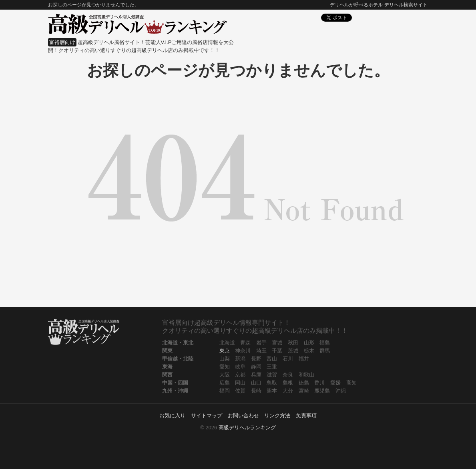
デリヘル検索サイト (406, 5)
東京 (225, 351)
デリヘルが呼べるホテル (356, 5)
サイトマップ (207, 416)
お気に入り (172, 416)
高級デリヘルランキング (247, 428)
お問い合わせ (243, 416)
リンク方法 (277, 416)
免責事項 (306, 416)
